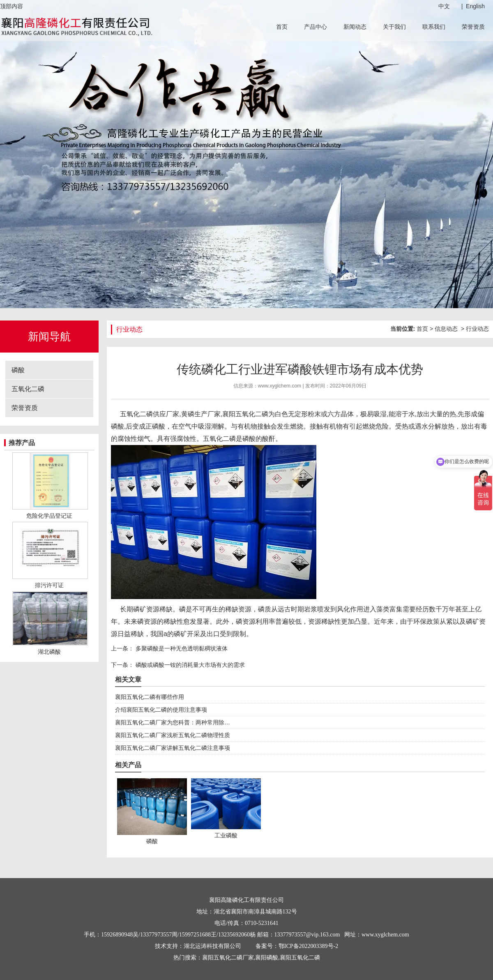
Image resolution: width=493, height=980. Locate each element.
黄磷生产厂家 (201, 414)
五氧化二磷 (28, 389)
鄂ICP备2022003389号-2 (308, 946)
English (475, 6)
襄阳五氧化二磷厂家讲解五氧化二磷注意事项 (173, 748)
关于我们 (394, 27)
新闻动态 (355, 27)
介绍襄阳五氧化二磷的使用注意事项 (161, 710)
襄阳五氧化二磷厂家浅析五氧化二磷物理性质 (173, 735)
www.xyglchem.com (280, 386)
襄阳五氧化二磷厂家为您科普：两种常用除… (173, 722)
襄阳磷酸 (267, 958)
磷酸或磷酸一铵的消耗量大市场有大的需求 (189, 665)
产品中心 (316, 27)
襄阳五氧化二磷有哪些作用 (150, 697)
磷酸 (18, 370)
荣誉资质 (473, 27)
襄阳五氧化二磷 (245, 414)
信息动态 (446, 329)
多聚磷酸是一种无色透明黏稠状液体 (181, 648)
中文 (444, 6)
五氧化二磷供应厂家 (150, 414)
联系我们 (434, 27)
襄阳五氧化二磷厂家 (228, 958)
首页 (282, 27)
